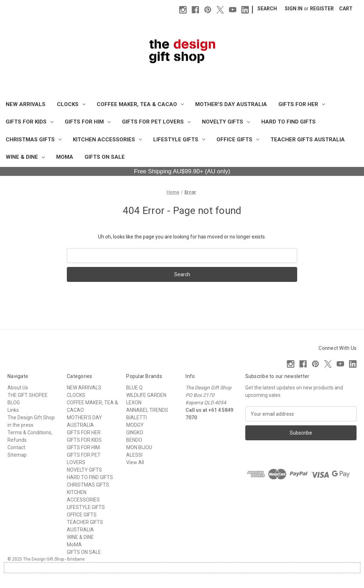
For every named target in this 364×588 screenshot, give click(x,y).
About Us (18, 388)
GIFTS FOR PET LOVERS (156, 122)
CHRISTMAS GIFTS (34, 140)
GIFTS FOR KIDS (30, 122)
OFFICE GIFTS (238, 140)
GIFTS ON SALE (105, 157)
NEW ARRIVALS (26, 104)
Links (13, 410)
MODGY (135, 425)
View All (135, 462)
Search (267, 9)
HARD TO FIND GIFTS (288, 122)
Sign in (294, 9)
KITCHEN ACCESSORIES (107, 140)
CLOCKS (71, 104)
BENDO (134, 440)
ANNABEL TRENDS (147, 410)
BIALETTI (136, 418)
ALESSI (134, 455)
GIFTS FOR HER (302, 104)
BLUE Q (134, 388)
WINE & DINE (25, 157)
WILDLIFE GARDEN (146, 395)
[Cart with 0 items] (346, 9)
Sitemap (17, 455)
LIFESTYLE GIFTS (179, 140)
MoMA (65, 157)
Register (322, 9)
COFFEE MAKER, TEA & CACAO (140, 104)
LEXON (134, 403)
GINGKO (135, 432)
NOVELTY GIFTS (226, 122)
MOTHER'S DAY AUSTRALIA (231, 104)
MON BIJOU (139, 447)
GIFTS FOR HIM (88, 122)
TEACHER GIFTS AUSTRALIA (308, 140)
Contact (16, 447)
